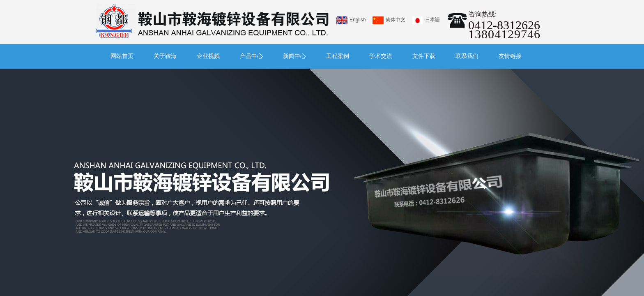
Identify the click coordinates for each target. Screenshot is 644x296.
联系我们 (467, 56)
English (351, 20)
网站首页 (122, 56)
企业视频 (208, 56)
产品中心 (251, 56)
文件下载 (424, 56)
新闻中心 (294, 56)
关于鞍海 (165, 56)
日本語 (426, 20)
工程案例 (338, 56)
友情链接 (510, 56)
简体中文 (389, 20)
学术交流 (381, 56)
